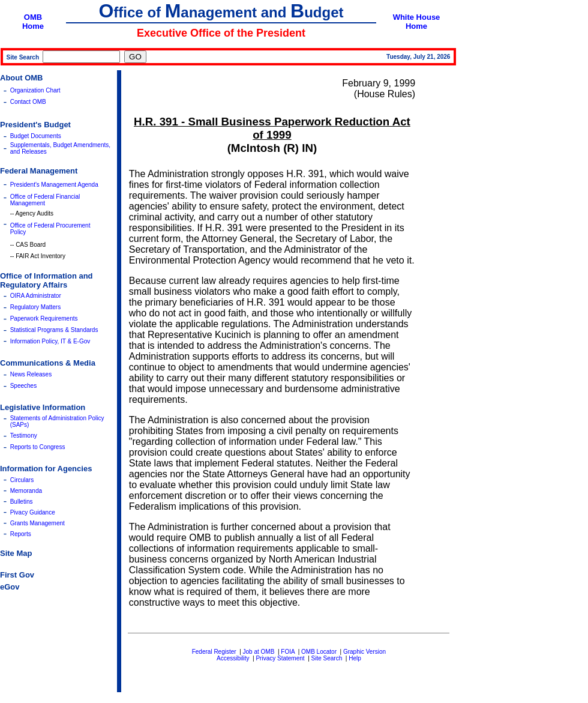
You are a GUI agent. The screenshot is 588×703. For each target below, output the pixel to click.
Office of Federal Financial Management (45, 200)
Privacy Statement (280, 658)
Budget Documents (36, 136)
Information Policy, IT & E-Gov (50, 341)
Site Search (327, 658)
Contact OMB (28, 102)
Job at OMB (259, 652)
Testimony (24, 436)
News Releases (31, 374)
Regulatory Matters (35, 307)
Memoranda (26, 491)
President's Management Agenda (54, 185)
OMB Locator (319, 652)
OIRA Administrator (36, 296)
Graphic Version (364, 652)
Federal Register (214, 652)
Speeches (23, 386)
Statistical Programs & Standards (54, 330)
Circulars (22, 480)
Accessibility (233, 658)
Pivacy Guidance (33, 512)
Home (33, 26)
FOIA (288, 652)
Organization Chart (35, 90)
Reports (21, 534)
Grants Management (37, 523)
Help (355, 658)
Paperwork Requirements (44, 318)
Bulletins (22, 502)
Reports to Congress (38, 447)
